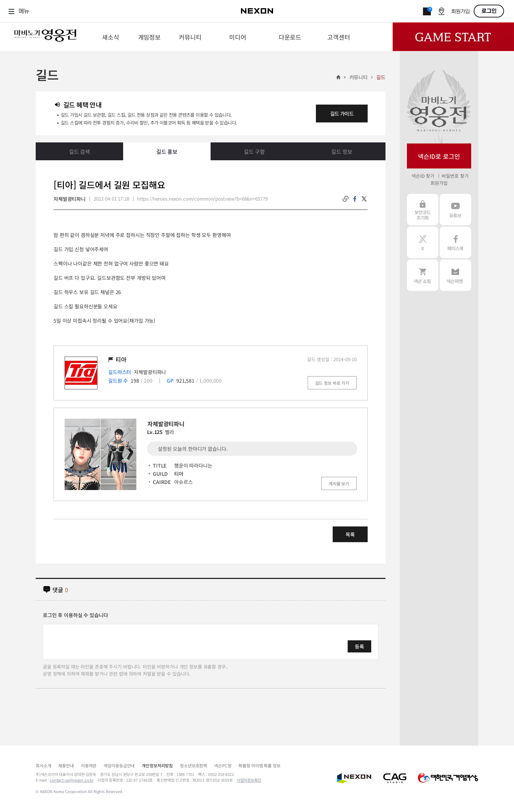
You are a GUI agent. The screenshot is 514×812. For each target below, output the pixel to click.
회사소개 (43, 765)
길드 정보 (342, 152)
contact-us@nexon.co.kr (72, 780)
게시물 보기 (339, 483)
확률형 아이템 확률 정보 (259, 765)
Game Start (453, 37)
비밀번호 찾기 (455, 176)
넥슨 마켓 (455, 275)
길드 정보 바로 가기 (332, 383)
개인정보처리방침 (157, 765)
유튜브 (455, 210)
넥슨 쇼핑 (423, 275)
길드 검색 (79, 152)
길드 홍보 (167, 152)
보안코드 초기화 (423, 210)
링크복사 (346, 199)
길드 (381, 77)
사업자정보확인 (249, 780)
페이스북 (455, 242)
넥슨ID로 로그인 (439, 156)
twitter (364, 199)
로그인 (489, 11)
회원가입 (460, 12)
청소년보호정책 (193, 765)
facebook (355, 199)
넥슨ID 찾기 (423, 176)
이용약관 (89, 765)
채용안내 (66, 765)
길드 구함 (254, 152)
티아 (179, 474)
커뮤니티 (359, 77)
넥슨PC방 (223, 765)
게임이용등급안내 (119, 765)
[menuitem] (110, 37)
